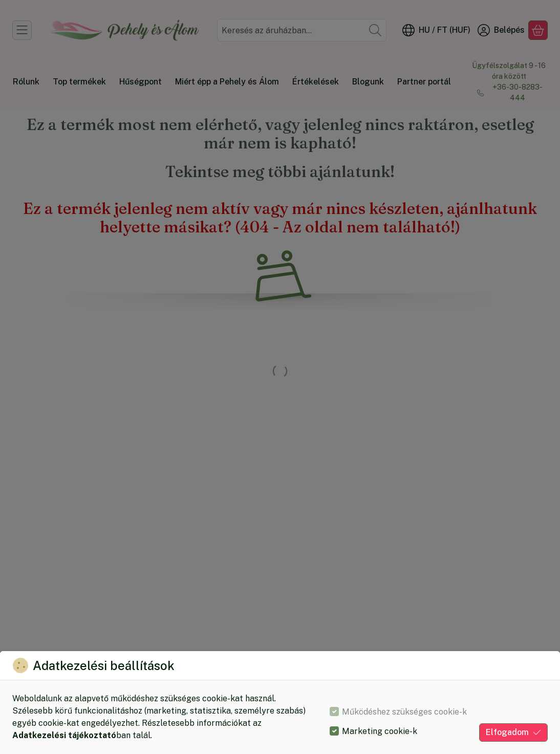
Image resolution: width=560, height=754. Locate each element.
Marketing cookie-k (380, 731)
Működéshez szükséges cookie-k (404, 712)
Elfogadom (513, 732)
